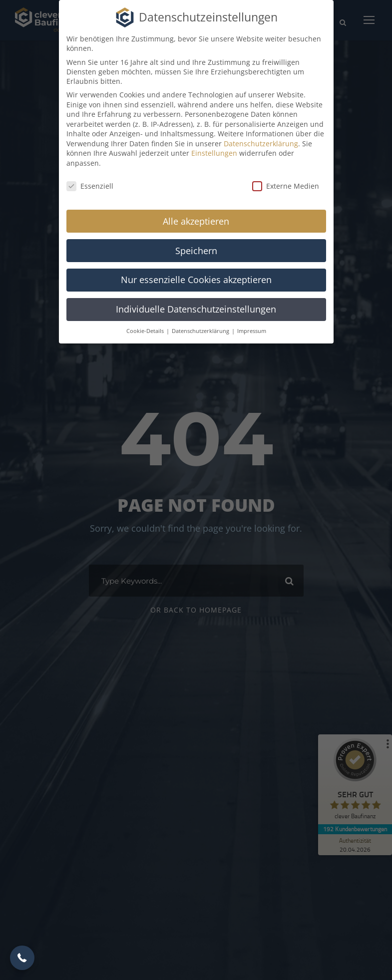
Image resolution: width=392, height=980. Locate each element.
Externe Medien (286, 186)
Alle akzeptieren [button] (196, 221)
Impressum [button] (252, 331)
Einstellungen (214, 153)
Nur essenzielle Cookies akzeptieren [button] (196, 280)
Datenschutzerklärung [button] (201, 331)
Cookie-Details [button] (146, 331)
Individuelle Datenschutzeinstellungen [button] (196, 309)
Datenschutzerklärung (261, 144)
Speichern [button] (196, 251)
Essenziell (90, 186)
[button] (22, 958)
